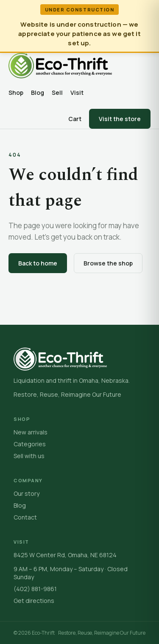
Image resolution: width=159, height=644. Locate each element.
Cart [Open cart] (75, 119)
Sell (57, 93)
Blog (38, 93)
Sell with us (29, 456)
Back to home (38, 263)
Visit (77, 93)
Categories (30, 444)
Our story (26, 493)
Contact (25, 517)
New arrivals (31, 432)
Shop (16, 93)
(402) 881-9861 (35, 589)
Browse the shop (108, 263)
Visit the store (120, 119)
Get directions (34, 601)
